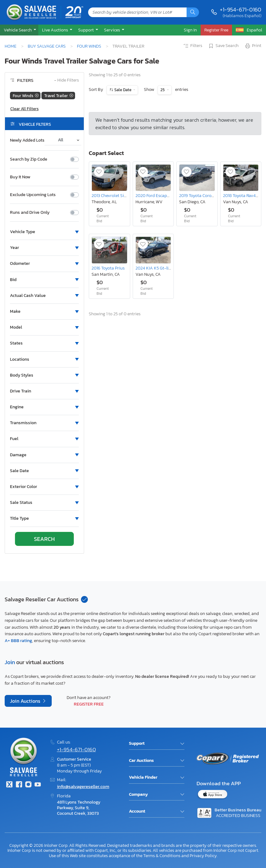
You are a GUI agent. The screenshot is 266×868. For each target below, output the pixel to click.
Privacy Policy (203, 856)
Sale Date (123, 90)
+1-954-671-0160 (241, 9)
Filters (192, 46)
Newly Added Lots (27, 140)
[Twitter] (9, 785)
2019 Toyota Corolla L (199, 195)
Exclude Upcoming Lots (33, 195)
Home (11, 46)
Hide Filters (66, 80)
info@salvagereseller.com (83, 786)
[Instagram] (28, 785)
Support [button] (86, 30)
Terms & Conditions (162, 856)
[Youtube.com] (38, 785)
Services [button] (112, 30)
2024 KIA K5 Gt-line (154, 268)
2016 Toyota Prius (108, 268)
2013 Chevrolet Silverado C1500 (121, 195)
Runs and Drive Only (30, 213)
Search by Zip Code (29, 159)
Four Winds (89, 46)
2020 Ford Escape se (155, 195)
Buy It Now (20, 177)
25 (163, 90)
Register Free (89, 704)
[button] (19, 30)
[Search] (193, 12)
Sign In (190, 30)
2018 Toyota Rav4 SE (242, 195)
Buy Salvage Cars (47, 46)
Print (253, 46)
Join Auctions (26, 701)
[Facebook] (19, 785)
